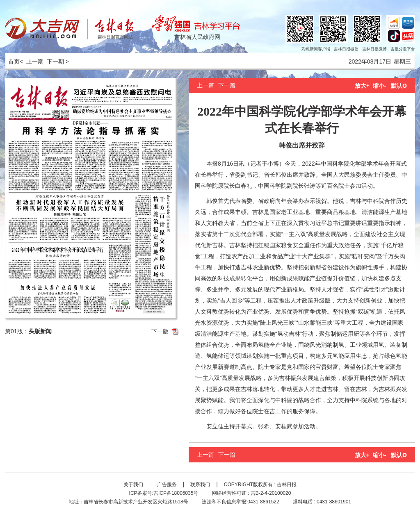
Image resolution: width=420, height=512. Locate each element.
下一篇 (227, 85)
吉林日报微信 (346, 49)
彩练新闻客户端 (316, 49)
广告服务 (167, 485)
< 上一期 (32, 61)
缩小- (380, 86)
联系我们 (200, 485)
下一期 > (58, 61)
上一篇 (205, 85)
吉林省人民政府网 (197, 37)
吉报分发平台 (403, 49)
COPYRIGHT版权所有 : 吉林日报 (260, 485)
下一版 (160, 331)
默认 (399, 86)
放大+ (362, 86)
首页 (12, 61)
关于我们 (133, 485)
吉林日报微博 (374, 49)
